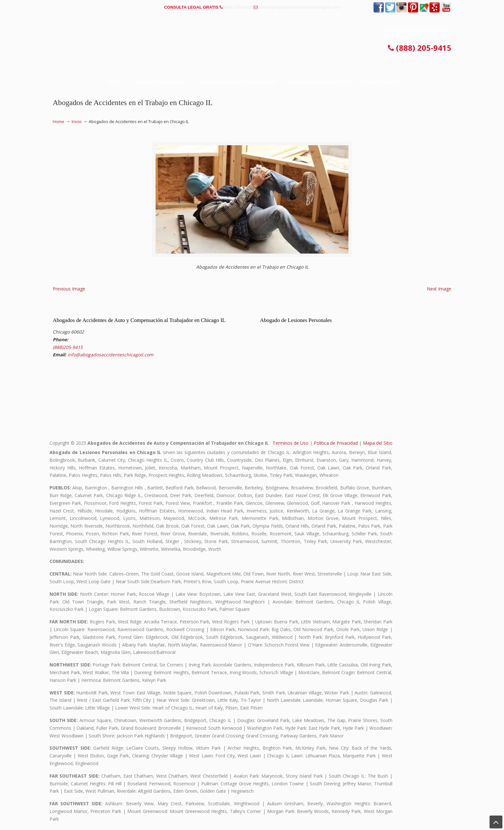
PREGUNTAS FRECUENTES (82, 7)
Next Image (439, 289)
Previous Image (69, 289)
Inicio (77, 122)
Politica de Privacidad (336, 443)
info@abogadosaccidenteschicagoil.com (300, 7)
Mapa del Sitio (378, 443)
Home (59, 122)
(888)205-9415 (68, 347)
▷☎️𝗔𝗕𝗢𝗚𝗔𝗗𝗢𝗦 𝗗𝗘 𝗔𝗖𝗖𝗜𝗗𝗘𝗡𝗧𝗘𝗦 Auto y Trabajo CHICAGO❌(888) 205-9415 (252, 37)
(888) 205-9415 (238, 7)
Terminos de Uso (291, 443)
